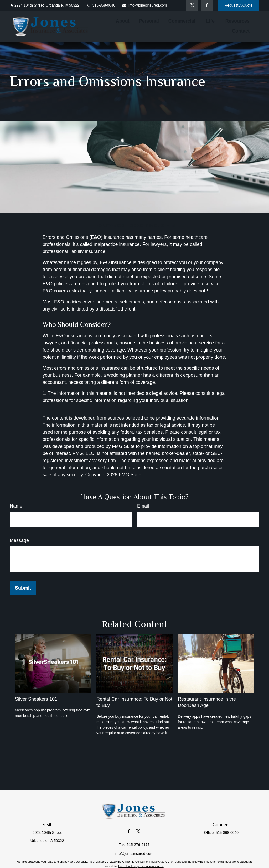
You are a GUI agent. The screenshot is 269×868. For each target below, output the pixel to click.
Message (19, 540)
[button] (123, 21)
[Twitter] (192, 5)
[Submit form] (23, 588)
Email (143, 506)
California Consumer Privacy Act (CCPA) (148, 862)
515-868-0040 (101, 5)
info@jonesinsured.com (144, 5)
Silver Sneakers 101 (36, 699)
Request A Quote (239, 5)
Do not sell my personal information (141, 866)
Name (16, 506)
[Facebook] (207, 5)
